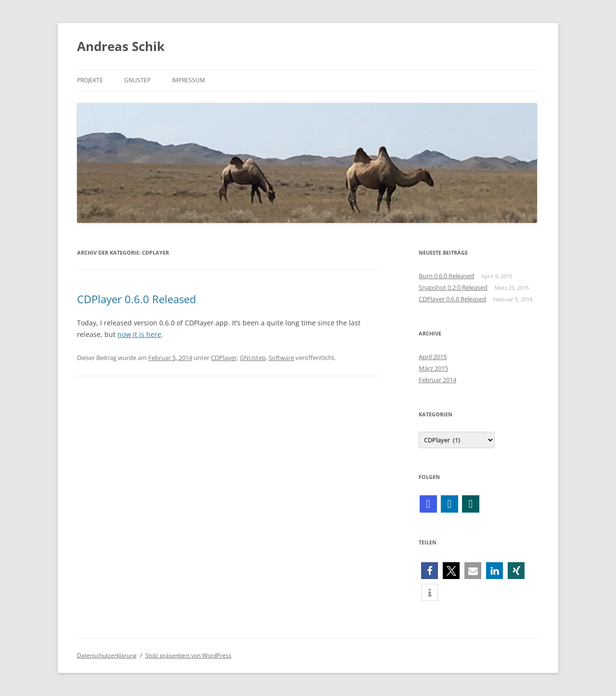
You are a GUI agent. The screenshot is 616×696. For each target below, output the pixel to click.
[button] (430, 571)
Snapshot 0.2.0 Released (453, 287)
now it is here (139, 334)
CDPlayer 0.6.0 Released (136, 299)
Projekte (90, 80)
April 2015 (433, 357)
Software (281, 358)
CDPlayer (224, 358)
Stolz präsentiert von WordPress (188, 655)
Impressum (188, 80)
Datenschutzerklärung (107, 655)
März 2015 (433, 368)
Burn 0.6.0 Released (446, 276)
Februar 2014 (437, 380)
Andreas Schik (121, 46)
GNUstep (137, 80)
